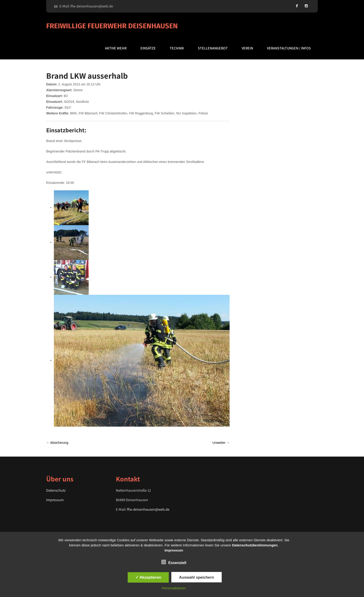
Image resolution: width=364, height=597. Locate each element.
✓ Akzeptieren (148, 577)
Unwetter (221, 443)
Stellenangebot (213, 48)
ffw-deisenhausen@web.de (148, 509)
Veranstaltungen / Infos (289, 48)
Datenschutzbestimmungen (255, 545)
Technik (177, 48)
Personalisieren (174, 588)
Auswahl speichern (196, 577)
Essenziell (174, 562)
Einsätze (148, 48)
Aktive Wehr (116, 48)
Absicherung (57, 443)
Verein (247, 48)
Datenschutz (56, 490)
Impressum (55, 500)
